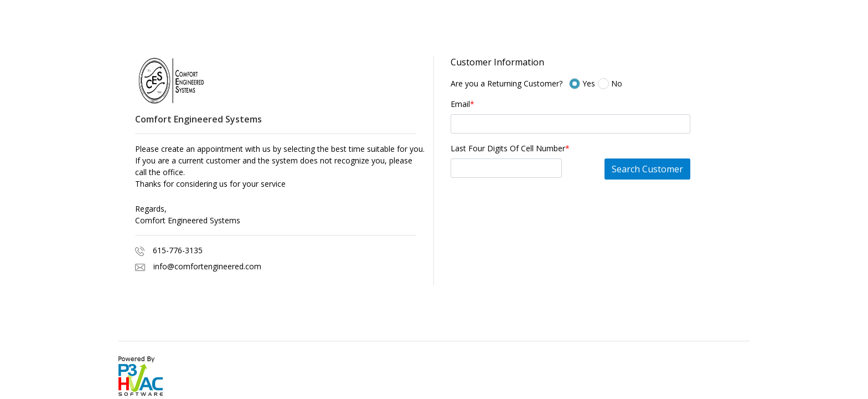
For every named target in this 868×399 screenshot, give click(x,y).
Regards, (151, 209)
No (615, 83)
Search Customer (647, 169)
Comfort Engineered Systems (188, 220)
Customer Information (497, 62)
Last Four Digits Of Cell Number (510, 148)
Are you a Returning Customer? (507, 83)
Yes (600, 83)
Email (463, 104)
